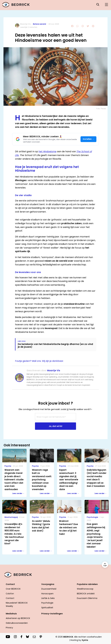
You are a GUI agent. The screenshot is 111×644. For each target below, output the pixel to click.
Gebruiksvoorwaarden (17, 623)
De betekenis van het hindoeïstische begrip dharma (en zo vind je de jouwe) (55, 345)
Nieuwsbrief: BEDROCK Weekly (17, 604)
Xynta (85, 640)
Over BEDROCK (13, 589)
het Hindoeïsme (47, 151)
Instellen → (88, 139)
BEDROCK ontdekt (86, 594)
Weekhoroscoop (85, 589)
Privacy (9, 628)
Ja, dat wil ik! (55, 426)
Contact (10, 584)
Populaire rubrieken (87, 584)
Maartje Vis (25, 24)
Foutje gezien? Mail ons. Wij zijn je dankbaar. (39, 361)
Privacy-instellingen (52, 614)
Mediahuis (11, 614)
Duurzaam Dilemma (87, 598)
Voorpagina (48, 584)
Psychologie (47, 603)
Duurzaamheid (49, 589)
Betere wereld (39, 24)
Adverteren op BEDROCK (18, 618)
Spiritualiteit (47, 608)
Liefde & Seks (48, 598)
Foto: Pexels (101, 109)
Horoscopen (47, 594)
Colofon (10, 594)
